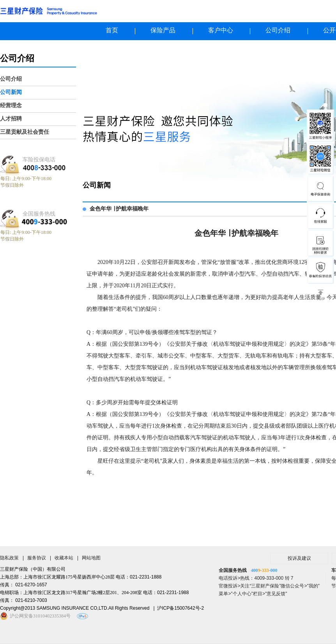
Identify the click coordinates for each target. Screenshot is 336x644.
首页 (112, 30)
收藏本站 (64, 558)
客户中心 (221, 30)
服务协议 (37, 558)
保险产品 (163, 30)
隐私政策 (9, 558)
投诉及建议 (299, 558)
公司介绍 (278, 30)
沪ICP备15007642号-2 (180, 608)
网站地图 (91, 558)
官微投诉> (229, 586)
